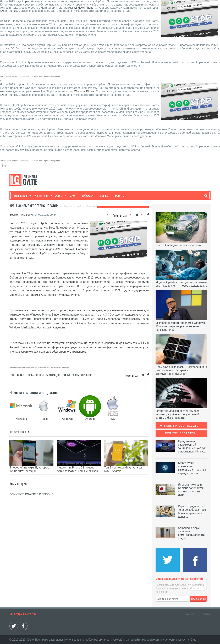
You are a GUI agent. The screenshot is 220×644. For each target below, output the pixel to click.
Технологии (20, 196)
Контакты (190, 614)
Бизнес (57, 196)
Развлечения (39, 196)
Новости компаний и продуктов (34, 392)
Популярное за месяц (181, 433)
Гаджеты (118, 196)
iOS (2, 11)
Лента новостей (73, 206)
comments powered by (31, 489)
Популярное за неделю (181, 426)
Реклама (207, 614)
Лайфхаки (86, 196)
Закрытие (86, 375)
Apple (25, 1)
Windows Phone (84, 8)
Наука (70, 196)
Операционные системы (42, 375)
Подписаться (199, 599)
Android (12, 11)
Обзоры (102, 196)
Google (21, 375)
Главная (91, 206)
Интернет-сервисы (68, 375)
